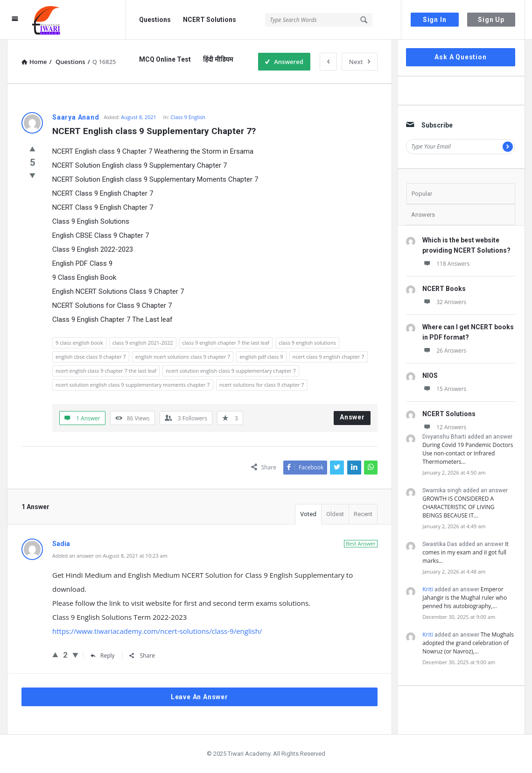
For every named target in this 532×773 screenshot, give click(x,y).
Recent (363, 514)
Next (360, 62)
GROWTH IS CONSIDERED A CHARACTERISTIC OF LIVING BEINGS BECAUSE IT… (458, 507)
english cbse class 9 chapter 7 (91, 357)
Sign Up (491, 20)
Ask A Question (460, 57)
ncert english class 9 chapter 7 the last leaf (106, 371)
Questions (155, 20)
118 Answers (446, 264)
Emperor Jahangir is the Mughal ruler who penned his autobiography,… (465, 598)
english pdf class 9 (261, 357)
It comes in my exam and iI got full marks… (465, 552)
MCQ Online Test (165, 59)
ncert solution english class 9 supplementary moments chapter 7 (133, 385)
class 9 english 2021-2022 (143, 343)
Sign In (435, 20)
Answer (352, 417)
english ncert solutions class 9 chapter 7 (183, 357)
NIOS (430, 376)
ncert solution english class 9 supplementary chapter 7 (231, 371)
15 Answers (444, 389)
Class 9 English (188, 117)
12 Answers (444, 427)
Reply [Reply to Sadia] (103, 656)
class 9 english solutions (307, 343)
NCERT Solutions (210, 20)
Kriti (428, 589)
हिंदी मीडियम (218, 59)
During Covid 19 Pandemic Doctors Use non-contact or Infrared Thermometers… (468, 453)
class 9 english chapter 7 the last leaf (226, 343)
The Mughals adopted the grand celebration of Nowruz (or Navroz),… (468, 643)
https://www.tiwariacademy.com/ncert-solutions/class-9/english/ (157, 631)
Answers (423, 215)
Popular (422, 194)
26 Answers (444, 351)
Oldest (335, 514)
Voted (308, 514)
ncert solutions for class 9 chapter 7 (262, 385)
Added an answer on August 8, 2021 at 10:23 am (110, 556)
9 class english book (79, 343)
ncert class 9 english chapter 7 (329, 357)
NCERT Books (444, 289)
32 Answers (444, 302)
